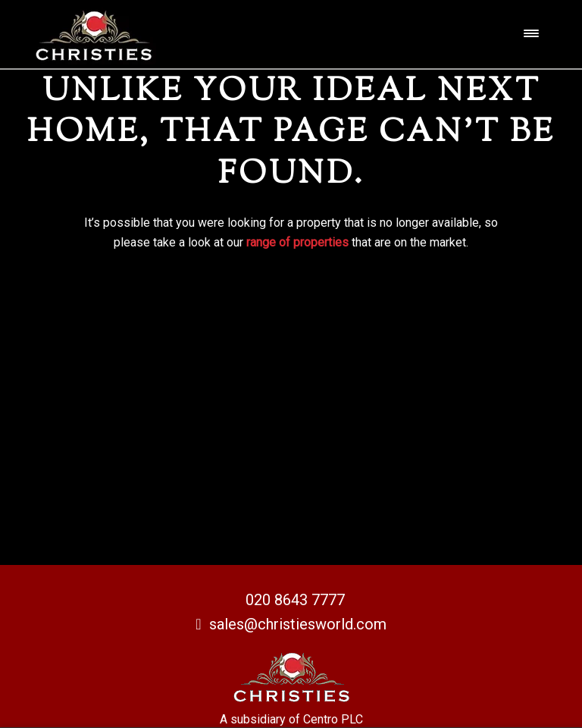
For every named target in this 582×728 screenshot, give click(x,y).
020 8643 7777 (295, 600)
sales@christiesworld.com (291, 624)
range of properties (297, 242)
